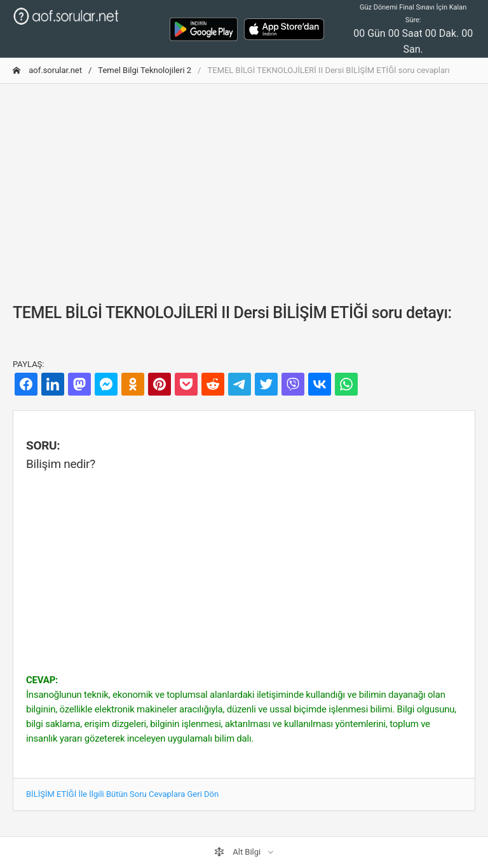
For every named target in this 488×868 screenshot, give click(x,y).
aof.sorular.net (47, 70)
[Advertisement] (244, 183)
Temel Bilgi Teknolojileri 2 (145, 70)
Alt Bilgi (238, 852)
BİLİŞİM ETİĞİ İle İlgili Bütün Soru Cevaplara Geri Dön (122, 794)
